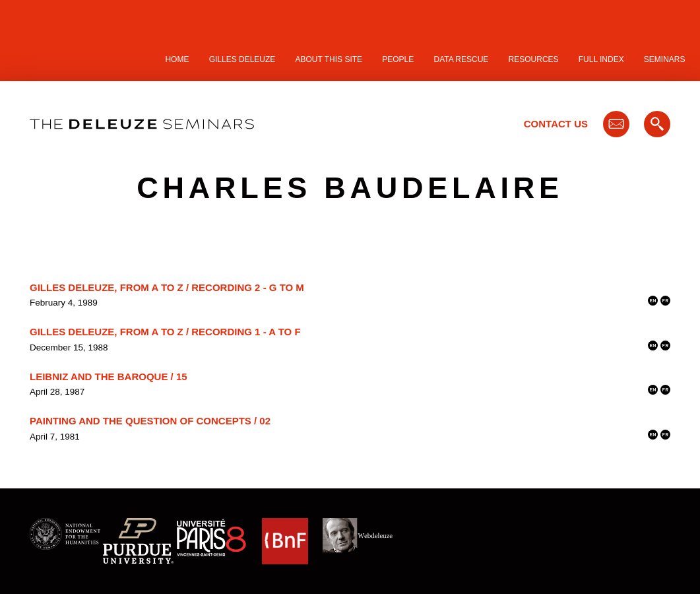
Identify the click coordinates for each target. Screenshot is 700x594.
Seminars (665, 59)
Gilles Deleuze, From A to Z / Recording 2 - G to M (167, 287)
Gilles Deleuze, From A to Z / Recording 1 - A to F (165, 332)
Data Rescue (461, 59)
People (398, 59)
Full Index (601, 59)
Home (177, 59)
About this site (329, 59)
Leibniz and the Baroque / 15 (109, 377)
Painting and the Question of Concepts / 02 (150, 421)
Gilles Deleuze (242, 59)
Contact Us (556, 124)
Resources (534, 59)
